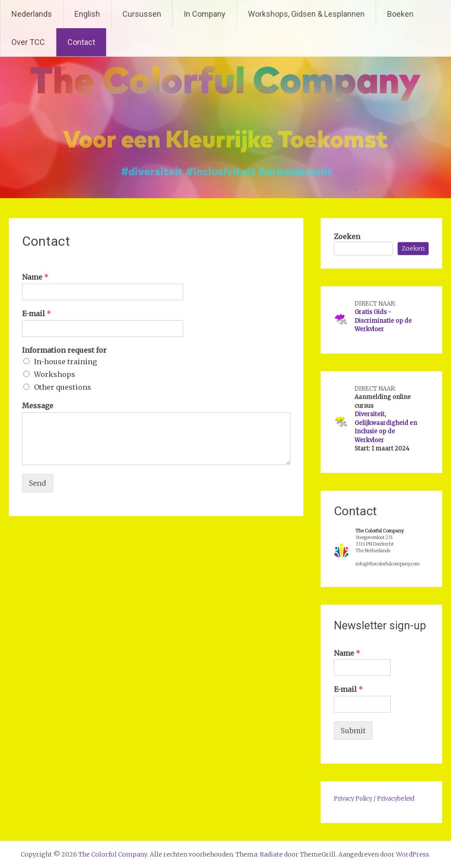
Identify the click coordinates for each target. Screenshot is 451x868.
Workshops (55, 374)
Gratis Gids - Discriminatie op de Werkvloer (383, 321)
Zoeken (347, 236)
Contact (81, 42)
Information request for (64, 350)
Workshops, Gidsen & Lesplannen (306, 14)
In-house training (65, 362)
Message (38, 406)
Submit (353, 731)
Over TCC (28, 42)
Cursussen (142, 14)
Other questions (63, 387)
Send (38, 483)
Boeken (400, 14)
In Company (205, 14)
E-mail (37, 314)
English (87, 14)
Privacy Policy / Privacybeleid (374, 799)
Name (35, 277)
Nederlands (32, 14)
